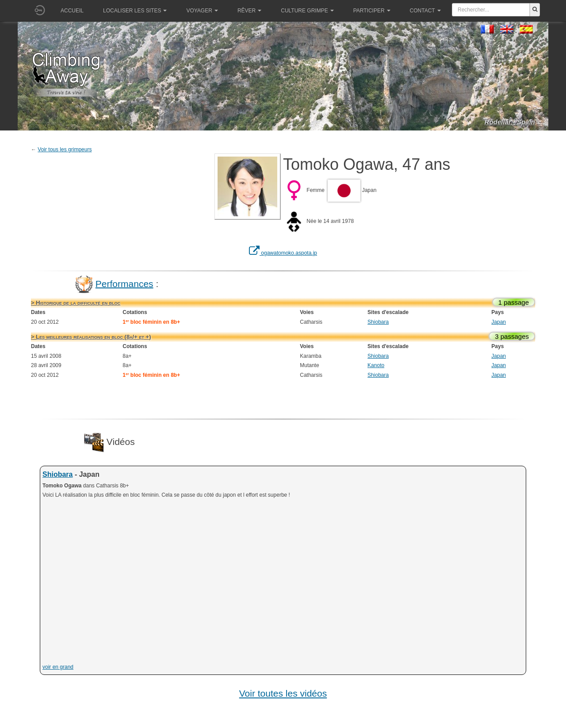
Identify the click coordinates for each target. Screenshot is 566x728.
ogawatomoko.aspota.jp (283, 253)
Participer (372, 11)
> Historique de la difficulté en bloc (76, 303)
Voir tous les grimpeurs (65, 149)
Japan (499, 322)
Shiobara (378, 322)
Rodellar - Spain (510, 122)
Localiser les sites (135, 11)
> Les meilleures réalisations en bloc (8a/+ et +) (91, 337)
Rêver (249, 11)
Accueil (72, 11)
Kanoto (376, 365)
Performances (124, 283)
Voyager (202, 11)
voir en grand (58, 667)
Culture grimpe (307, 11)
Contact (425, 11)
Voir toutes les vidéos (283, 693)
